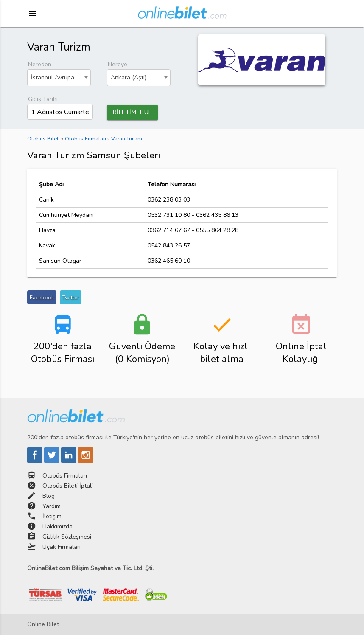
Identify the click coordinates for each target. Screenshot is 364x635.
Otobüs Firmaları (65, 476)
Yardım (52, 506)
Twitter (71, 297)
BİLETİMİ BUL (132, 112)
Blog (49, 496)
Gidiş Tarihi (43, 99)
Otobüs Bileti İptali (68, 486)
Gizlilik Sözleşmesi (67, 537)
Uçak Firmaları (62, 547)
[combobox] (59, 78)
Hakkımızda (57, 527)
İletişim (52, 516)
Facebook (42, 297)
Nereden (40, 64)
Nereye (118, 64)
